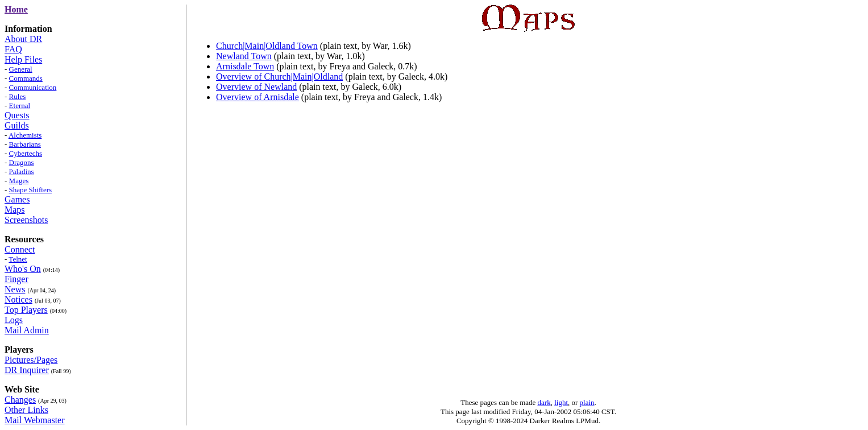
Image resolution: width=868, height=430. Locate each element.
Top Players (26, 310)
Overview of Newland (256, 87)
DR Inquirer (27, 370)
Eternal (20, 106)
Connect (20, 249)
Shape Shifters (30, 190)
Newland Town (244, 56)
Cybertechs (26, 153)
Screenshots (26, 220)
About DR (23, 39)
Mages (19, 181)
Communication (33, 87)
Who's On (23, 269)
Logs (14, 320)
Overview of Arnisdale (258, 97)
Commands (26, 78)
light (561, 402)
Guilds (17, 125)
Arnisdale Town (245, 66)
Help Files (23, 59)
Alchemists (25, 135)
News (15, 289)
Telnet (18, 259)
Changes (20, 400)
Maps (15, 210)
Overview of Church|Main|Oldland (279, 77)
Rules (18, 96)
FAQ (13, 49)
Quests (17, 115)
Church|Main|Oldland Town (267, 46)
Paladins (22, 171)
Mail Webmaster (35, 420)
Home (16, 9)
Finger (16, 279)
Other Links (26, 410)
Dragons (22, 162)
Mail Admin (27, 330)
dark (544, 402)
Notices (18, 299)
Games (17, 199)
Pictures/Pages (31, 360)
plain (587, 402)
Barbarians (25, 144)
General (21, 69)
